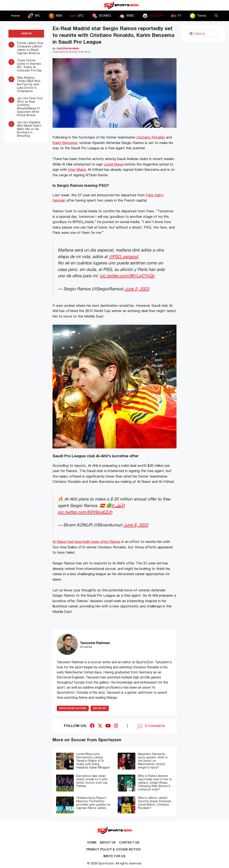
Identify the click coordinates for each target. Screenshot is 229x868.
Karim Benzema (65, 143)
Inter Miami (77, 170)
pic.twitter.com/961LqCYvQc (127, 276)
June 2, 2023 (137, 289)
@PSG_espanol (123, 257)
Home (15, 16)
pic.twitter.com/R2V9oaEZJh (85, 512)
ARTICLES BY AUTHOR (73, 708)
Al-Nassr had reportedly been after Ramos (86, 542)
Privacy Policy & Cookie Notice (113, 850)
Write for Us (114, 857)
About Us (108, 843)
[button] (216, 16)
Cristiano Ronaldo (151, 138)
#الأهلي (118, 506)
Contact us (129, 843)
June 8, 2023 (136, 525)
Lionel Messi (114, 165)
